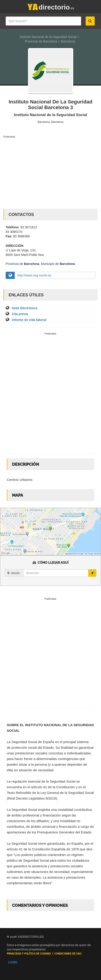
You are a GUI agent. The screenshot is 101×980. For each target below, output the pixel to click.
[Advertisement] (50, 173)
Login (13, 962)
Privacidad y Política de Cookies (29, 954)
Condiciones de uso (68, 954)
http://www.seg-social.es (34, 275)
